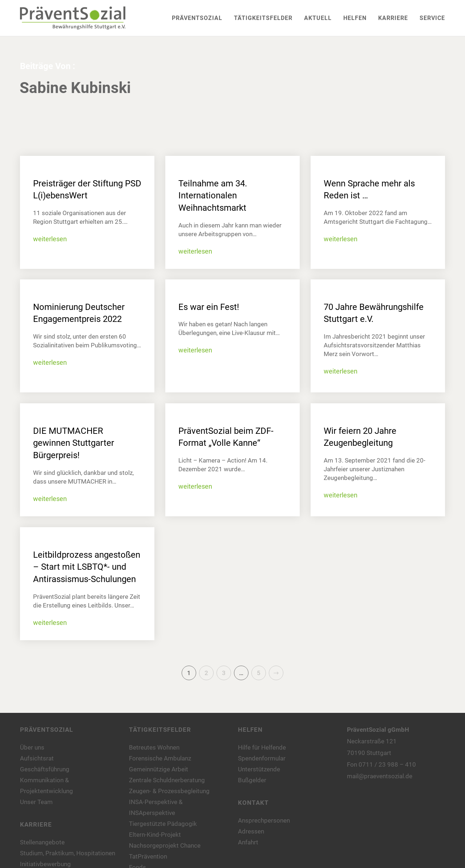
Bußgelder (252, 780)
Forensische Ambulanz (160, 758)
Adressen (251, 831)
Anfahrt (248, 842)
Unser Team (36, 802)
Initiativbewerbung (45, 864)
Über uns (32, 747)
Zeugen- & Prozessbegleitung (169, 791)
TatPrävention (148, 856)
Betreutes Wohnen (154, 747)
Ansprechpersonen (264, 820)
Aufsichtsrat (37, 758)
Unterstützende (259, 769)
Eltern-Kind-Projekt (155, 835)
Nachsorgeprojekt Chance (165, 845)
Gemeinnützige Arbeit (159, 769)
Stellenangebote (42, 842)
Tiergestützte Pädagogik (163, 824)
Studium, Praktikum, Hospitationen (68, 853)
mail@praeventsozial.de (380, 776)
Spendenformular (262, 758)
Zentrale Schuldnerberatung (167, 780)
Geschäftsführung (45, 769)
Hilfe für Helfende (262, 747)
